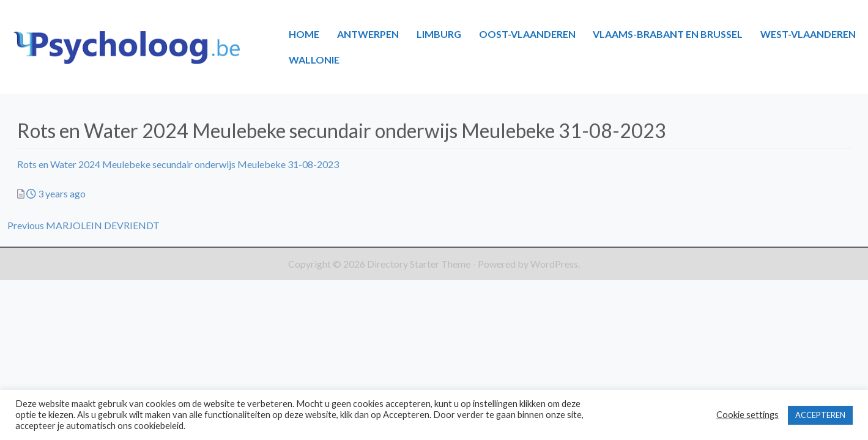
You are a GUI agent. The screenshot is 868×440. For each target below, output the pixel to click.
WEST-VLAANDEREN (808, 34)
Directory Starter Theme (420, 264)
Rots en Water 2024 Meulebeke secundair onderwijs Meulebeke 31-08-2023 (178, 164)
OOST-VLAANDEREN (527, 34)
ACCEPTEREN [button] (820, 415)
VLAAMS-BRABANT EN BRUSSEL (668, 34)
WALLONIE (314, 60)
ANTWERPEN (368, 34)
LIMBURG (439, 34)
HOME (304, 34)
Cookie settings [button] (747, 415)
